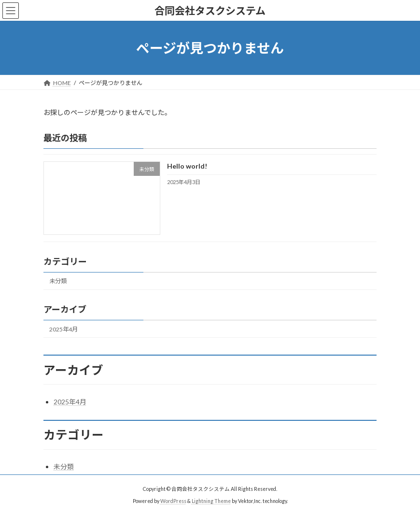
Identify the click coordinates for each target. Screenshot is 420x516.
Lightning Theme (211, 501)
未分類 (58, 281)
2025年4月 (63, 329)
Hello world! (187, 166)
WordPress (173, 501)
